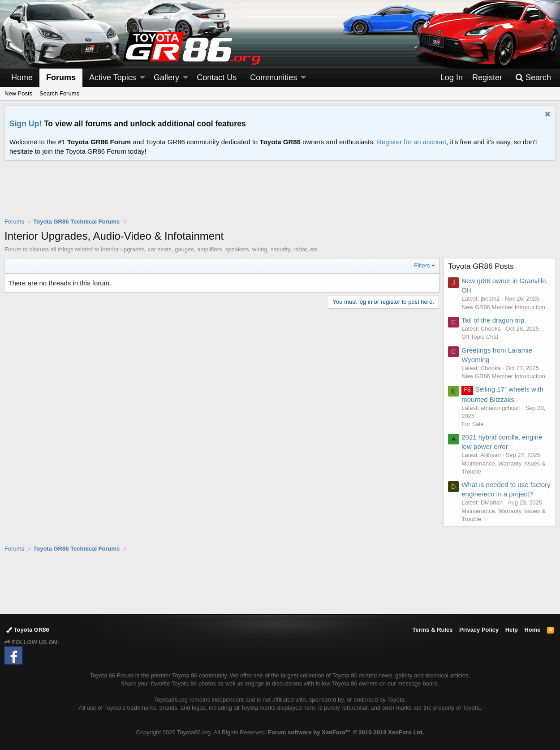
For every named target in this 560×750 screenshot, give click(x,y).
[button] (142, 78)
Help (512, 630)
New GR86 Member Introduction (504, 307)
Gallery (166, 78)
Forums (61, 78)
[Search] (533, 78)
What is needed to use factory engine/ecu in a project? (496, 494)
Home (22, 78)
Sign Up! (26, 124)
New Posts (18, 93)
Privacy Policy (479, 630)
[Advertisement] (280, 195)
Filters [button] (422, 265)
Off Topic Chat (480, 337)
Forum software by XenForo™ (346, 732)
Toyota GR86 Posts (481, 266)
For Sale (473, 424)
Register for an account (411, 142)
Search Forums (59, 93)
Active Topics (113, 78)
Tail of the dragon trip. (494, 320)
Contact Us (217, 78)
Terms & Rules (432, 630)
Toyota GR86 (28, 630)
